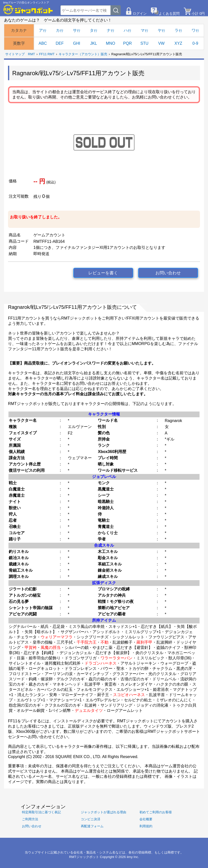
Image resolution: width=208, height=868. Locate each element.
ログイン (140, 13)
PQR (128, 43)
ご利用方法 (30, 819)
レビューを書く (103, 273)
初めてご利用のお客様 (156, 812)
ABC (43, 43)
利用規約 (146, 826)
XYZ (178, 43)
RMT (31, 54)
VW (161, 43)
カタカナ (19, 30)
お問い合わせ (168, 273)
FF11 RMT (47, 54)
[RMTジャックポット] (28, 9)
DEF (60, 43)
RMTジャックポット (84, 857)
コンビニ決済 (91, 819)
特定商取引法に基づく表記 (41, 812)
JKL (94, 43)
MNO (110, 43)
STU (144, 43)
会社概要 (146, 819)
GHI (77, 43)
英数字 (19, 43)
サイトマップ (15, 54)
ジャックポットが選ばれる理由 (104, 812)
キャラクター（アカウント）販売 (83, 54)
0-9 (195, 43)
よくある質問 (169, 13)
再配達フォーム (92, 826)
